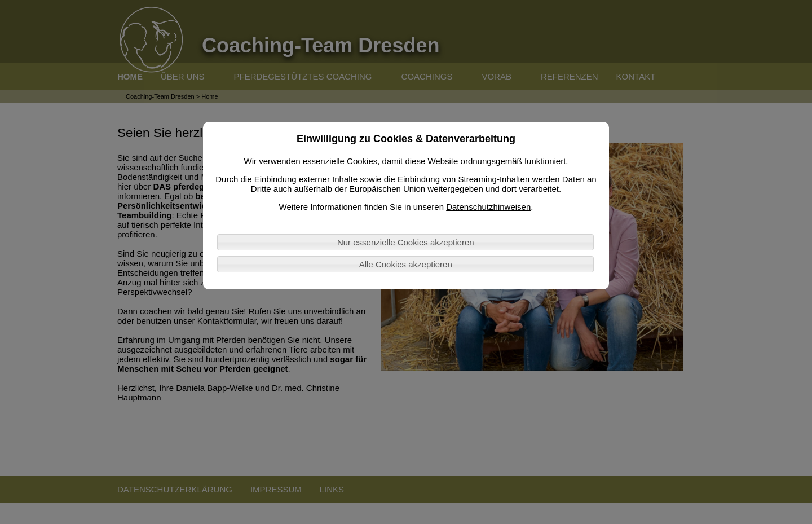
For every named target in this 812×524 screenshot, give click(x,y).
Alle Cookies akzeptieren (406, 264)
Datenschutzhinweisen (488, 207)
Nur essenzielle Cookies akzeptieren (406, 242)
